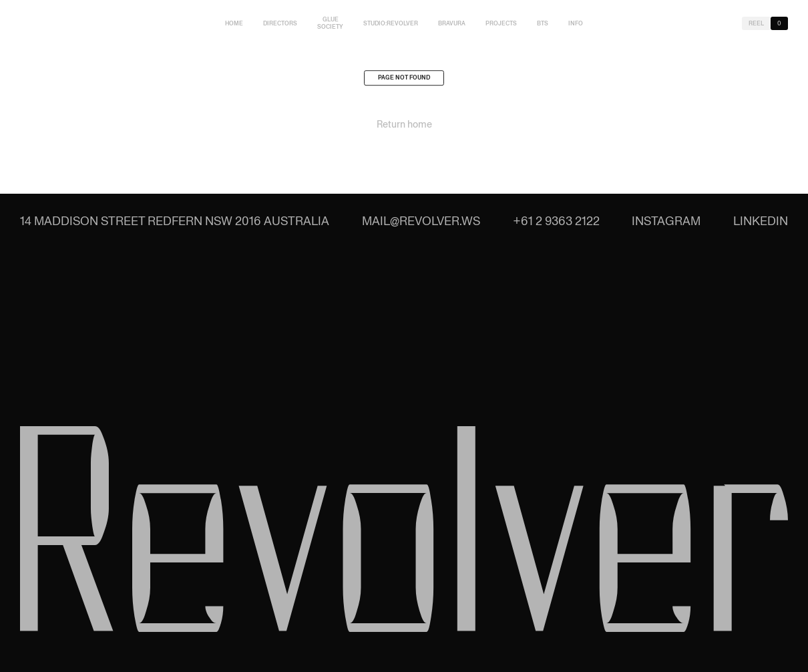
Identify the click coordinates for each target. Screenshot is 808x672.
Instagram (666, 221)
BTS (543, 23)
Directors (280, 23)
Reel (756, 23)
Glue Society (330, 23)
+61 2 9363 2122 (556, 221)
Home (234, 23)
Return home (404, 127)
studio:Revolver (391, 23)
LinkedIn (761, 221)
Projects (501, 23)
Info (576, 23)
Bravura (452, 23)
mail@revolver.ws (421, 221)
